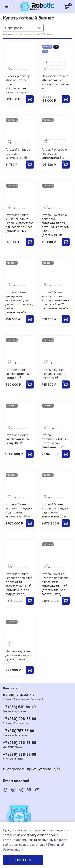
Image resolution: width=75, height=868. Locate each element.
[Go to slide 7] (27, 69)
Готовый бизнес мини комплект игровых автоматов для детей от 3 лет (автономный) (19, 223)
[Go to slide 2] (14, 69)
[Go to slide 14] (59, 66)
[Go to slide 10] (49, 66)
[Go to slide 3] (17, 69)
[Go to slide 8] (65, 62)
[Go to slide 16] (65, 66)
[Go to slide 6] (25, 69)
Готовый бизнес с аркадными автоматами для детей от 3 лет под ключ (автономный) (19, 302)
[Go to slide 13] (57, 66)
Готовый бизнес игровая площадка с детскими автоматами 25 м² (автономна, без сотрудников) (19, 584)
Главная (8, 34)
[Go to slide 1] (12, 70)
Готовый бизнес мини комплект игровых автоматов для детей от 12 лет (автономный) (56, 300)
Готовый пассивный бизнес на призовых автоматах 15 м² (55, 441)
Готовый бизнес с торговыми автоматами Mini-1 (19, 153)
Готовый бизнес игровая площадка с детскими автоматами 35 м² (19, 510)
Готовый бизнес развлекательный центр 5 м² (18, 374)
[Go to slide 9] (46, 66)
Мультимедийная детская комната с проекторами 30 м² (19, 657)
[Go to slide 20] (57, 69)
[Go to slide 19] (54, 69)
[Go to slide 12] (54, 66)
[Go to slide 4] (19, 69)
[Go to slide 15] (62, 66)
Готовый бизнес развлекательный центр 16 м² (18, 439)
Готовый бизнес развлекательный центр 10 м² (54, 374)
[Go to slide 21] (59, 69)
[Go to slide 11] (52, 66)
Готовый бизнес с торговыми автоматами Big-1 (54, 153)
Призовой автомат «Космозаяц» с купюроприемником (55, 82)
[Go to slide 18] (52, 69)
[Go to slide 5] (22, 69)
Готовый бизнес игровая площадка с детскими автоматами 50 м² (55, 510)
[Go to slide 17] (49, 69)
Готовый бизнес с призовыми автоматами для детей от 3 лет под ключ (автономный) (55, 225)
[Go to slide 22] (62, 69)
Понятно (23, 860)
